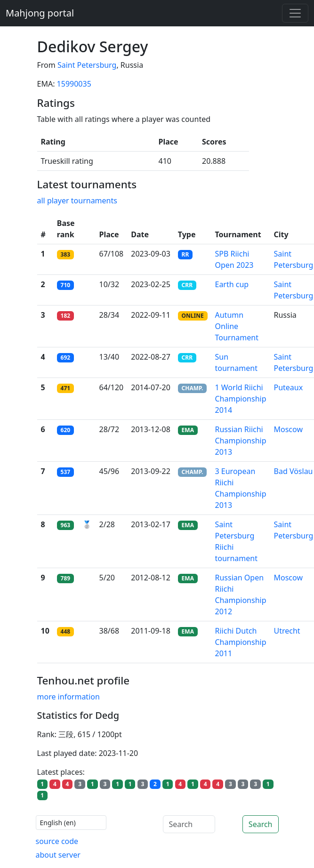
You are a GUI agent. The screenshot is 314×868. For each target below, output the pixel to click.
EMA (188, 430)
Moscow (288, 429)
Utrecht (287, 631)
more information (68, 697)
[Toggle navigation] (295, 13)
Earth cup (232, 284)
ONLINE (193, 316)
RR (185, 254)
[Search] (189, 824)
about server (58, 855)
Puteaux (289, 387)
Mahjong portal (40, 13)
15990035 (74, 84)
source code (57, 841)
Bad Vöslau (294, 471)
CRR (187, 285)
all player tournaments (77, 201)
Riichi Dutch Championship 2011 (241, 642)
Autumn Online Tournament (237, 326)
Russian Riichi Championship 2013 (241, 441)
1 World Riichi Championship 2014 (241, 399)
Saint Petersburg (87, 65)
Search (261, 824)
